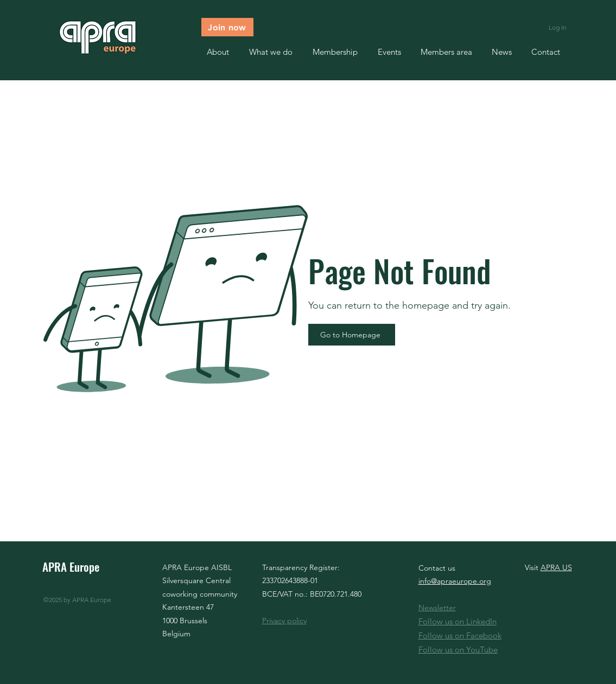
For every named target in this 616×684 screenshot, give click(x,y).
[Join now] (227, 27)
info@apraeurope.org (455, 581)
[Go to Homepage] (352, 335)
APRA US (556, 567)
